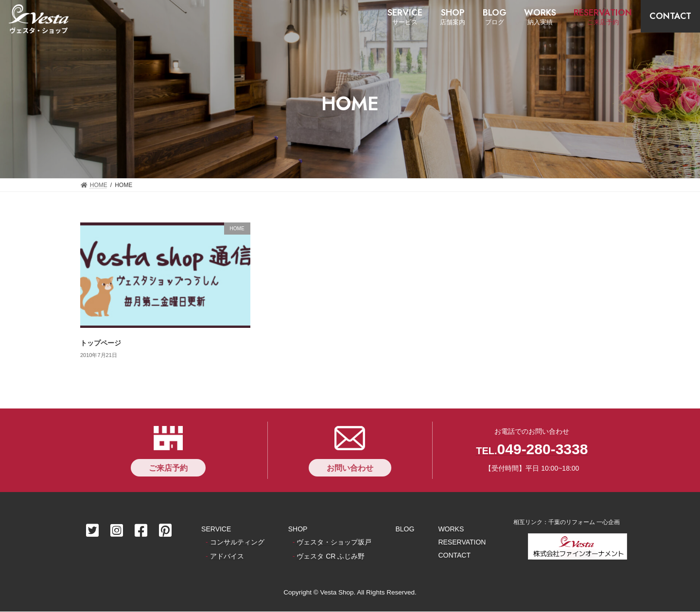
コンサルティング (237, 543)
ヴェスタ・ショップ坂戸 (334, 543)
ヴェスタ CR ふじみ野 (331, 557)
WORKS (451, 529)
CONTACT (454, 556)
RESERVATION (462, 543)
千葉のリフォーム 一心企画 (584, 522)
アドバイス (227, 557)
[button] (168, 468)
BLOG (405, 529)
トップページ (101, 343)
